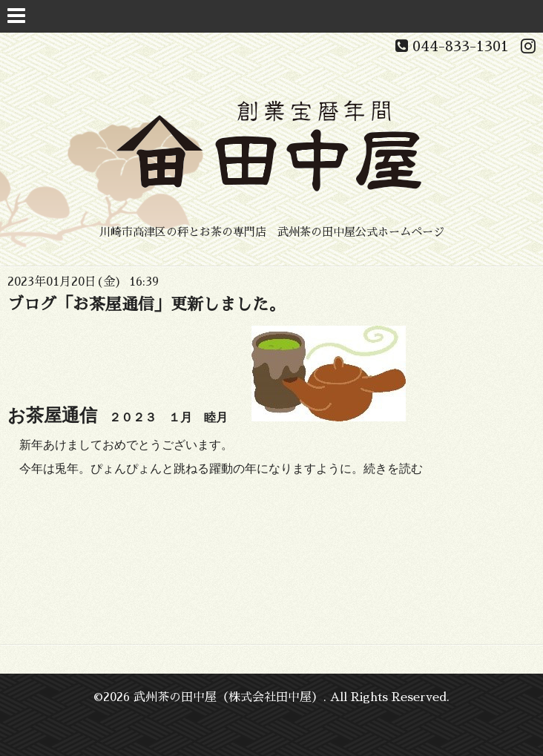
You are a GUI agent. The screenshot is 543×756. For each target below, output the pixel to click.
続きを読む (393, 469)
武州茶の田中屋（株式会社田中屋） (228, 697)
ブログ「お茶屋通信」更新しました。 (146, 305)
